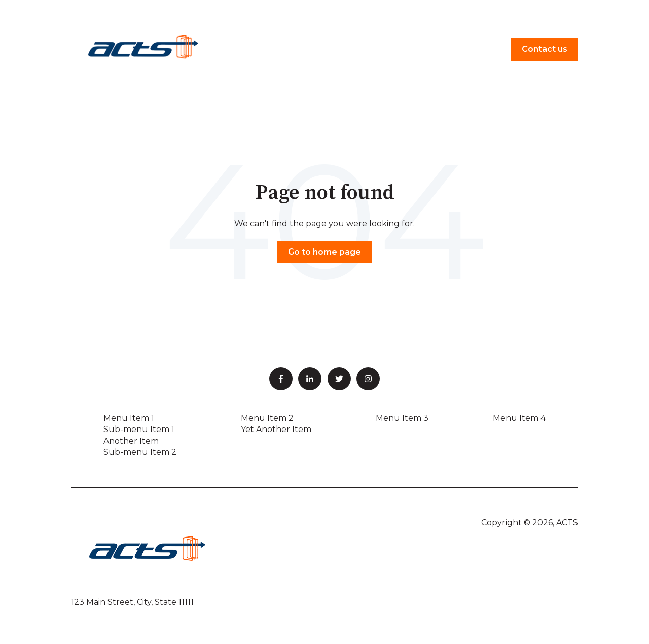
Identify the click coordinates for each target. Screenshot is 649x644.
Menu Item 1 (129, 418)
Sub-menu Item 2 (140, 452)
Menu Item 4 (519, 418)
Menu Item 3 (402, 418)
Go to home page (324, 252)
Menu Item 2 (267, 418)
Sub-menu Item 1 (139, 429)
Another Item (131, 441)
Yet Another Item (276, 429)
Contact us (545, 49)
